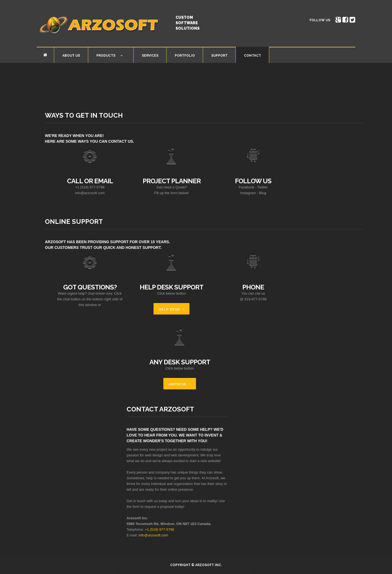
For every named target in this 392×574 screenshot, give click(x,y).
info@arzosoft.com (153, 535)
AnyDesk (177, 384)
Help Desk (169, 309)
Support (219, 56)
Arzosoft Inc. (209, 565)
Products (105, 57)
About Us (71, 56)
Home (45, 55)
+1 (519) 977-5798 (159, 529)
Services (150, 56)
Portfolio (185, 56)
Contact (252, 56)
